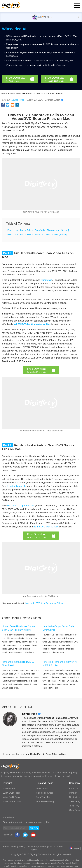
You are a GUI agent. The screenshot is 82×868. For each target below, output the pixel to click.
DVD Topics (42, 789)
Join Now (34, 828)
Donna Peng (18, 100)
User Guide (75, 810)
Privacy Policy (18, 847)
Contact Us (75, 797)
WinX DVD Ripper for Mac (21, 506)
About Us (74, 789)
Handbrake (15, 94)
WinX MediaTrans (12, 801)
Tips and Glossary (45, 801)
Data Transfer (43, 797)
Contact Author (54, 100)
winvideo (42, 17)
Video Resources (45, 793)
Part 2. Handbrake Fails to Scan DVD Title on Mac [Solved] (37, 234)
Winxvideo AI (14, 29)
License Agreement (37, 847)
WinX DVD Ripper (12, 793)
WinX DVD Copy (11, 797)
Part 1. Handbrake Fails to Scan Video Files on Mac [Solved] (38, 230)
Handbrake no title (17, 486)
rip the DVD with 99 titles (46, 527)
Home (4, 94)
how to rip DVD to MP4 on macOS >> (44, 603)
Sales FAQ (75, 801)
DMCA (52, 847)
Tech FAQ (74, 806)
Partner (73, 793)
